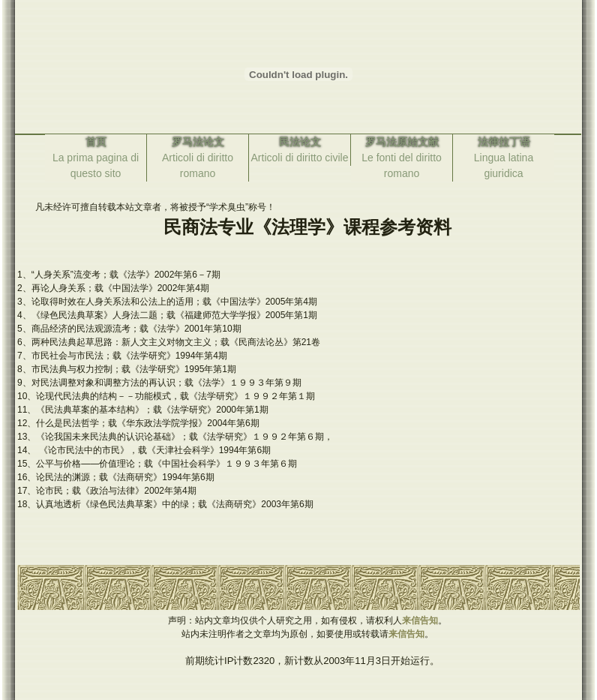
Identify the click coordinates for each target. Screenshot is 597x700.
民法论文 (300, 142)
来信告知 (420, 620)
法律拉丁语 (504, 142)
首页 (96, 142)
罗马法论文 (198, 142)
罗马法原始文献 (402, 142)
